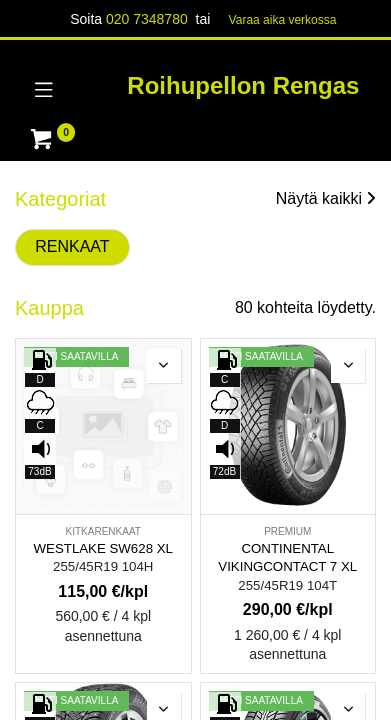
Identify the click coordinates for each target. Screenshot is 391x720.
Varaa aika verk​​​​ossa (283, 20)
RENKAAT (72, 246)
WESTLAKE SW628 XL (103, 548)
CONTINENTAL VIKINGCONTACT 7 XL (287, 558)
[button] (164, 366)
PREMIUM (287, 531)
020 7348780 (147, 19)
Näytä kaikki (326, 198)
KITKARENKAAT (103, 531)
